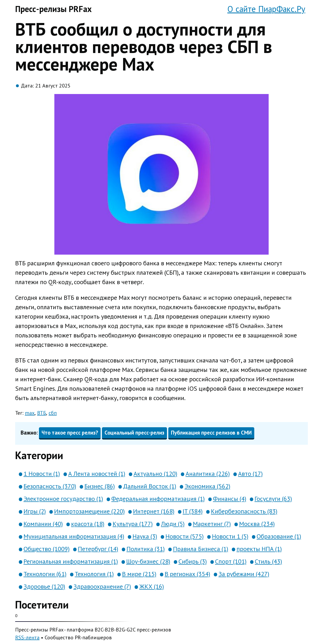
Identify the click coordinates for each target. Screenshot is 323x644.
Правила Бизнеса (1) (201, 549)
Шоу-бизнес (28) (148, 561)
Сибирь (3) (193, 561)
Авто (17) (250, 474)
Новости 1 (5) (230, 536)
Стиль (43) (268, 561)
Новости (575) (184, 536)
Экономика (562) (207, 486)
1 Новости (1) (42, 474)
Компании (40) (43, 524)
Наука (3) (145, 536)
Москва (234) (257, 524)
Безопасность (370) (50, 486)
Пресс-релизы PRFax (53, 9)
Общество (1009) (47, 549)
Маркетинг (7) (212, 524)
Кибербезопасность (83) (244, 511)
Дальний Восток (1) (150, 486)
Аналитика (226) (208, 474)
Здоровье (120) (44, 586)
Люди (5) (173, 524)
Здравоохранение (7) (102, 586)
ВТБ (42, 413)
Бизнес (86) (100, 486)
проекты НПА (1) (259, 549)
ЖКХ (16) (152, 586)
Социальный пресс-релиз (134, 433)
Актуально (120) (155, 474)
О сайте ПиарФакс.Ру (266, 9)
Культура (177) (133, 524)
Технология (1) (94, 574)
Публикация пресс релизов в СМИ (211, 433)
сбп (53, 413)
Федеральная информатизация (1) (158, 499)
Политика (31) (146, 549)
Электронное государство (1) (63, 499)
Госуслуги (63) (273, 499)
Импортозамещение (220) (89, 511)
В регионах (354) (187, 574)
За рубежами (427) (244, 574)
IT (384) (193, 511)
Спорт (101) (231, 561)
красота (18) (88, 524)
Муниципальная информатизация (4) (74, 536)
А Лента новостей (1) (97, 474)
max (30, 413)
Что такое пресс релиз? (70, 433)
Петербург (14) (98, 549)
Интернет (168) (154, 511)
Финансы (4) (230, 499)
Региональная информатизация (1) (71, 561)
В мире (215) (139, 574)
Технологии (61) (45, 574)
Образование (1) (279, 536)
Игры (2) (35, 511)
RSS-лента (27, 637)
